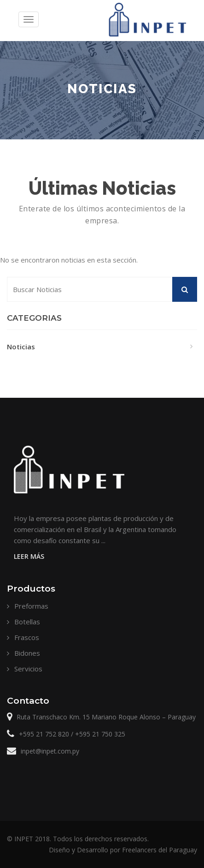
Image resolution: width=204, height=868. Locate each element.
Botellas (27, 622)
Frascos (27, 637)
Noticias (21, 347)
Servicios (28, 669)
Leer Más (29, 556)
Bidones (27, 653)
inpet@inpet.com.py (50, 751)
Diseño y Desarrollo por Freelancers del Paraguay (123, 850)
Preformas (31, 606)
